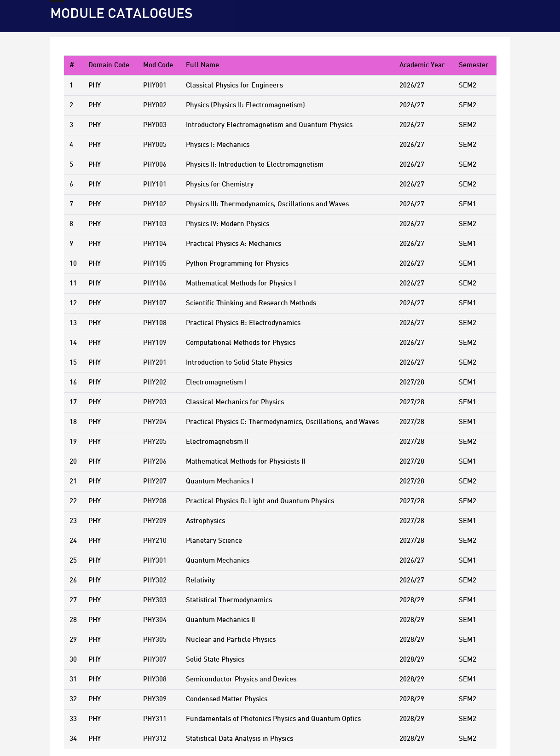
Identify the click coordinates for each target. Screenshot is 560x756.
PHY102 (155, 204)
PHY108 (155, 323)
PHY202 (155, 383)
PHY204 (155, 422)
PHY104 (155, 244)
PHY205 (155, 442)
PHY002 (155, 105)
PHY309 (155, 699)
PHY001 (155, 86)
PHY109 (155, 343)
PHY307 (155, 660)
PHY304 (155, 620)
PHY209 (155, 521)
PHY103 (155, 224)
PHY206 (155, 462)
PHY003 (155, 125)
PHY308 (155, 680)
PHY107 (155, 303)
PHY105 (155, 264)
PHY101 (155, 185)
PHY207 (155, 482)
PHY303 (155, 600)
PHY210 (155, 541)
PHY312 (155, 739)
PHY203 (155, 402)
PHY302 (155, 581)
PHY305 (155, 640)
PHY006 (155, 165)
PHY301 (155, 561)
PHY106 (155, 284)
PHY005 (155, 145)
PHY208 (155, 501)
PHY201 (155, 363)
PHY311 (155, 719)
